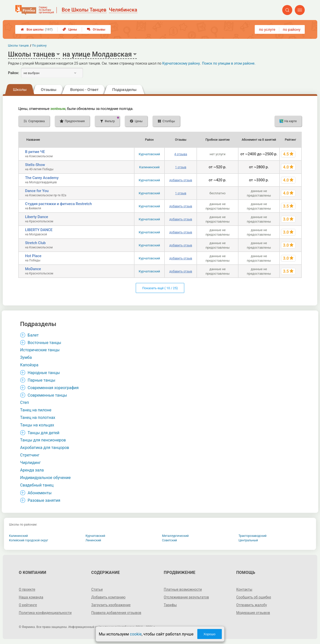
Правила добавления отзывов (116, 613)
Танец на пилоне (36, 410)
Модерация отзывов (253, 613)
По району (39, 46)
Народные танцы (44, 373)
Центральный (248, 540)
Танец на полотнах (38, 418)
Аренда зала (32, 470)
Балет (33, 335)
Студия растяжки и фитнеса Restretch (58, 204)
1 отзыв (181, 167)
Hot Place (33, 256)
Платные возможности (183, 589)
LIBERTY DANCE (39, 230)
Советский (169, 540)
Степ (25, 403)
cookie (136, 634)
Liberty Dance (36, 217)
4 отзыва (181, 154)
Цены (70, 29)
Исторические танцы (40, 350)
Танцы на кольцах (37, 425)
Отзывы (96, 29)
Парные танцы (42, 380)
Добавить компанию (108, 597)
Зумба (26, 357)
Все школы (37, 29)
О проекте (27, 589)
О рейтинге (28, 605)
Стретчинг (30, 455)
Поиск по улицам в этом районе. (229, 63)
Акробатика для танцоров (45, 448)
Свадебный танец (37, 485)
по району (291, 30)
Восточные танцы (44, 343)
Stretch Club (35, 243)
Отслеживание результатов (186, 597)
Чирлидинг (30, 463)
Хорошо (209, 634)
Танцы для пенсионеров (43, 440)
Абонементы (40, 493)
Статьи (97, 589)
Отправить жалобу (252, 605)
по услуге (267, 30)
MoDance (33, 269)
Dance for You (37, 191)
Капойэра (29, 365)
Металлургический (175, 536)
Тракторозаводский (252, 536)
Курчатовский (149, 154)
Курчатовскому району (181, 63)
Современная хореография (53, 388)
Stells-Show (35, 165)
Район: (13, 73)
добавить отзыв (181, 180)
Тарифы (170, 605)
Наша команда (31, 597)
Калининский (149, 167)
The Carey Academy (42, 178)
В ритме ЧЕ (35, 152)
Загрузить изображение (111, 605)
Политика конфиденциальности (45, 613)
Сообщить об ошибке (254, 597)
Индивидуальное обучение (45, 478)
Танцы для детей (44, 433)
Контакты (244, 589)
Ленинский (93, 540)
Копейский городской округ (29, 540)
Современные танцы (47, 395)
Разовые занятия (44, 500)
